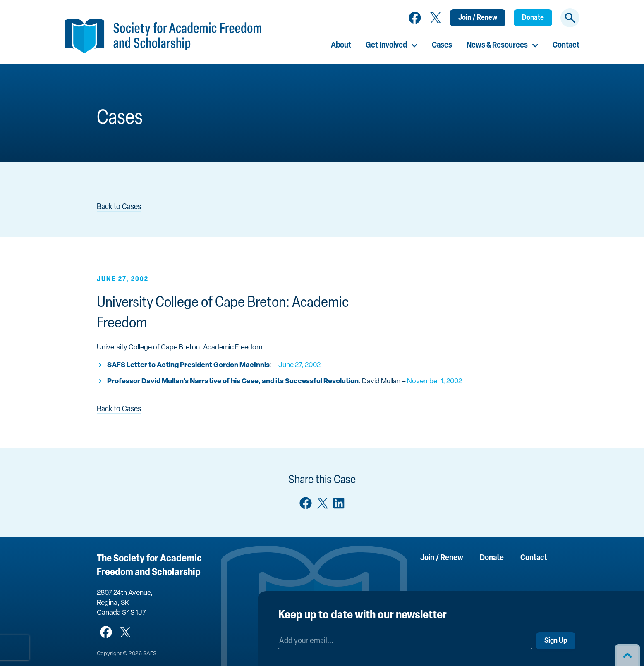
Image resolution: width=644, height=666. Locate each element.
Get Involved (386, 45)
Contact (566, 45)
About (341, 45)
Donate (533, 18)
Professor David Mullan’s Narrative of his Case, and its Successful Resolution (233, 381)
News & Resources (497, 45)
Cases (442, 45)
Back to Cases (119, 207)
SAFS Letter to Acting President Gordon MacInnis (188, 365)
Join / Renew (478, 18)
